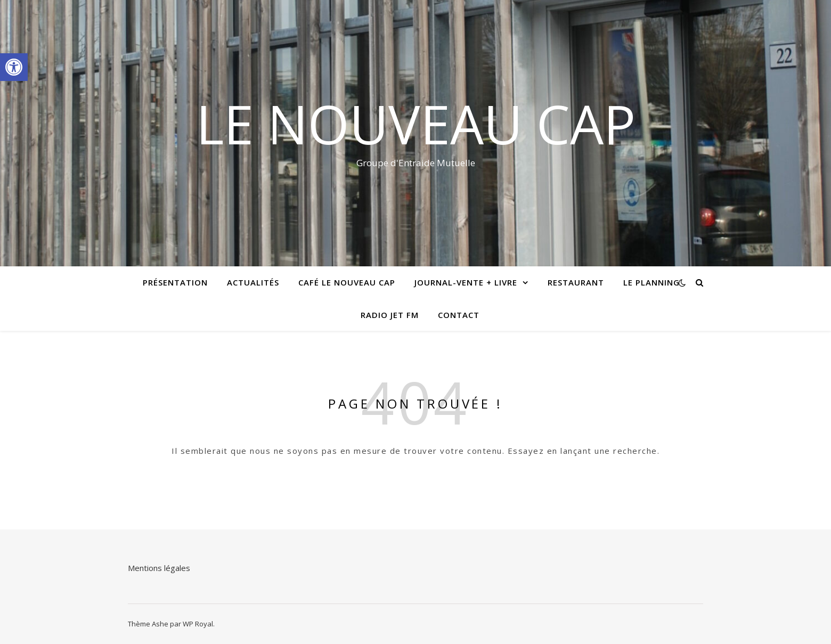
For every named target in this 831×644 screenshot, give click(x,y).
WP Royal (198, 624)
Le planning (651, 282)
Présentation (175, 282)
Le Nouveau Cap (416, 124)
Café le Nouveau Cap (347, 282)
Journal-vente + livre (466, 282)
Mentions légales (159, 568)
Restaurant (576, 282)
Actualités (253, 282)
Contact (459, 315)
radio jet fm (390, 315)
